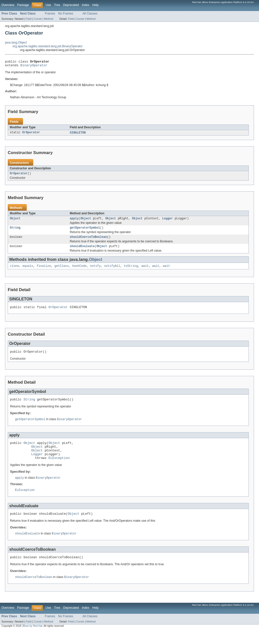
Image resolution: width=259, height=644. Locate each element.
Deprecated (71, 5)
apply (74, 221)
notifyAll (112, 271)
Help (95, 5)
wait (145, 271)
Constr (38, 19)
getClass (62, 271)
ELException (59, 469)
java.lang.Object (16, 43)
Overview (8, 5)
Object (15, 221)
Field (28, 19)
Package (23, 5)
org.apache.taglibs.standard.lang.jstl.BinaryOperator (47, 46)
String (15, 231)
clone (14, 271)
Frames (50, 14)
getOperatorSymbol (85, 231)
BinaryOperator (34, 67)
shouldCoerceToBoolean (88, 241)
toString (131, 271)
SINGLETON (78, 134)
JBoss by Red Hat (32, 640)
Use (48, 5)
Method (48, 19)
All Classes (90, 14)
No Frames (66, 14)
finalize (44, 271)
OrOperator (31, 134)
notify (95, 271)
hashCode (79, 271)
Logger (168, 221)
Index (85, 5)
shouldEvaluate (82, 250)
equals (28, 271)
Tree (57, 5)
